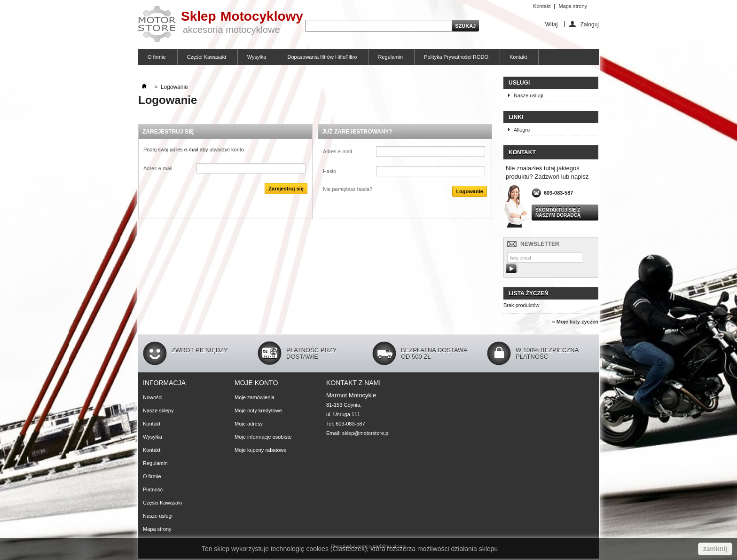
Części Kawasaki (207, 57)
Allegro (522, 130)
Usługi (519, 83)
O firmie (157, 57)
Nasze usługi (529, 95)
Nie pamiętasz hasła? (348, 189)
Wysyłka (257, 57)
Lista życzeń (529, 293)
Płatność (153, 489)
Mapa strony (573, 6)
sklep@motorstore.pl (366, 433)
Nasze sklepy (158, 410)
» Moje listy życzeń (575, 322)
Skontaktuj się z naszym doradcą (558, 213)
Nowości (153, 397)
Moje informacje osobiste (263, 437)
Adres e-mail (158, 168)
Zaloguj (590, 24)
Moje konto (256, 383)
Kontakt (542, 6)
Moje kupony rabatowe (261, 450)
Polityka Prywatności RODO (456, 57)
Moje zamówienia (255, 397)
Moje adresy (249, 424)
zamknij (715, 549)
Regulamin (390, 57)
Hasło (329, 171)
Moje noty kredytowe (258, 410)
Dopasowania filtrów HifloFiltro (322, 57)
